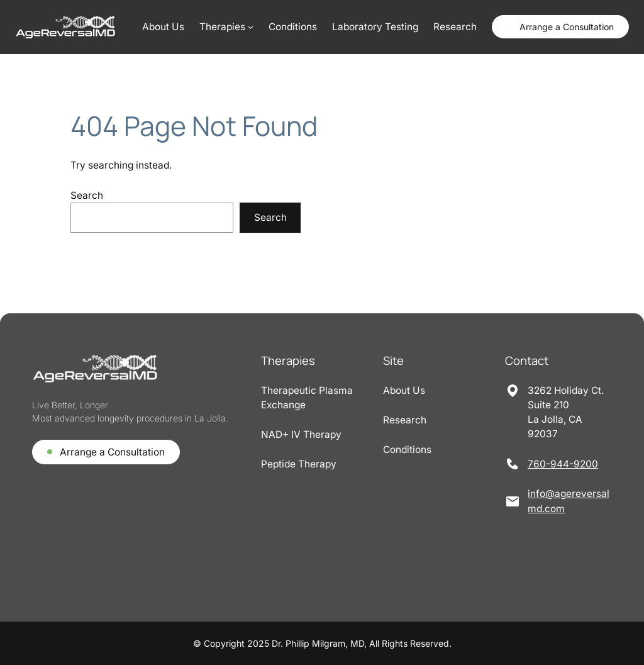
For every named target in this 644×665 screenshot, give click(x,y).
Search (87, 195)
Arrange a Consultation (567, 27)
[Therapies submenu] (226, 27)
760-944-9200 (563, 464)
